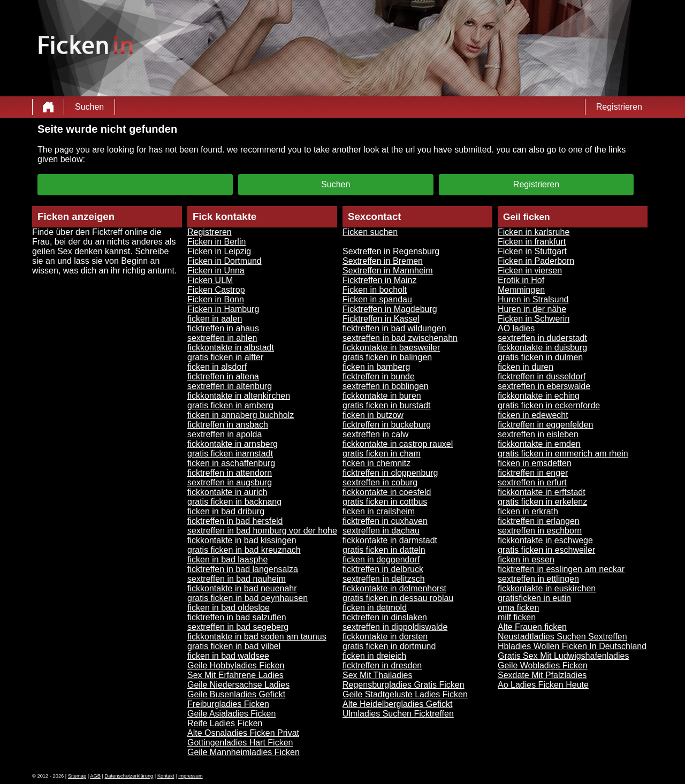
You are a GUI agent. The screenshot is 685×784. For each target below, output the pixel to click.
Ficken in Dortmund (224, 261)
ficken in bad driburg (226, 511)
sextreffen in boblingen (386, 386)
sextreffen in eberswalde (544, 386)
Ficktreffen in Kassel (381, 319)
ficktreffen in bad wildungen (394, 328)
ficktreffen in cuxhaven (385, 521)
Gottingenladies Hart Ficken (240, 743)
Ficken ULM (210, 280)
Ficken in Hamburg (223, 309)
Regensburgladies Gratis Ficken (404, 685)
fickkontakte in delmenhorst (394, 588)
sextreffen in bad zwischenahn (400, 338)
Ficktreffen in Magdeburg (390, 309)
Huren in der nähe (532, 309)
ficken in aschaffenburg (231, 463)
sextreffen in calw (375, 434)
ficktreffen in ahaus (223, 328)
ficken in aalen (215, 319)
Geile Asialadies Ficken (231, 714)
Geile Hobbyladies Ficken (236, 665)
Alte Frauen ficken (532, 627)
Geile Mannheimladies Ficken (243, 752)
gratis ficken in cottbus (385, 502)
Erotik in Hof (521, 280)
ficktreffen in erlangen (539, 521)
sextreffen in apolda (224, 434)
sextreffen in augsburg (230, 482)
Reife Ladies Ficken (225, 723)
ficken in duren (526, 367)
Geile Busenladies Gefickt (236, 694)
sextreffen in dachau (381, 531)
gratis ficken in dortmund (389, 646)
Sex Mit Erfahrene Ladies (235, 675)
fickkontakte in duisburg (542, 348)
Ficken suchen (370, 232)
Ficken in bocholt (375, 290)
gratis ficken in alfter (225, 357)
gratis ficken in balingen (387, 357)
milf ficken (517, 617)
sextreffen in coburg (380, 482)
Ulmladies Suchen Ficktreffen (398, 714)
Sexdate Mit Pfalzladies (542, 675)
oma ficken (518, 608)
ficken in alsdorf (217, 367)
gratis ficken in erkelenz (542, 502)
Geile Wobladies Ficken (543, 665)
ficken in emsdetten (535, 463)
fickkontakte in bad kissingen (242, 540)
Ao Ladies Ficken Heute (543, 685)
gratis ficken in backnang (234, 502)
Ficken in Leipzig (219, 251)
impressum (191, 776)
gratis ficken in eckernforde (549, 405)
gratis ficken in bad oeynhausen (248, 598)
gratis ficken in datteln (384, 550)
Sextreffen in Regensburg (391, 251)
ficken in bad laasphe (227, 560)
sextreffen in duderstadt (542, 338)
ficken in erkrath (528, 511)
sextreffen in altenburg (230, 386)
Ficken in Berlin (216, 242)
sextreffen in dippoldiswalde (395, 627)
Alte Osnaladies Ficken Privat (243, 733)
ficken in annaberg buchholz (241, 415)
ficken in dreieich (374, 656)
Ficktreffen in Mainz (379, 280)
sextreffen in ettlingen (538, 579)
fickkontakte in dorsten (385, 637)
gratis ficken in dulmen (540, 357)
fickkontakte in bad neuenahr (242, 588)
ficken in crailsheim (379, 511)
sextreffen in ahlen (222, 338)
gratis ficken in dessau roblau (398, 598)
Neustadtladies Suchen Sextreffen (562, 637)
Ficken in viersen (530, 271)
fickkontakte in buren (382, 396)
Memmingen (521, 290)
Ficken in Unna (216, 271)
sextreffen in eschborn (540, 531)
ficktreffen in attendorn (230, 473)
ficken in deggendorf (381, 560)
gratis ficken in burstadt (387, 405)
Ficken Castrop (216, 290)
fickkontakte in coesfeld (387, 492)
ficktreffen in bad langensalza (243, 569)
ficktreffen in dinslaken (385, 617)
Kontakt (166, 776)
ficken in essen (526, 560)
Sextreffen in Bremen (383, 261)
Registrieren (619, 107)
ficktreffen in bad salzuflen (237, 617)
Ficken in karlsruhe (534, 232)
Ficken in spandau (377, 299)
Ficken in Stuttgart (532, 251)
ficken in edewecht (533, 415)
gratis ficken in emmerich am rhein (563, 454)
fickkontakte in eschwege (545, 540)
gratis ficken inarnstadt (230, 454)
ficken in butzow (373, 415)
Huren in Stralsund (533, 299)
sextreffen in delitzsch (384, 579)
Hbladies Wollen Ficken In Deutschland (572, 646)
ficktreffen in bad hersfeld (235, 521)
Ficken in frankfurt (532, 242)
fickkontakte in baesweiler (391, 348)
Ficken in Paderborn (536, 261)
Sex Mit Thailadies (377, 675)
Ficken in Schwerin (534, 319)
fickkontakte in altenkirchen (239, 396)
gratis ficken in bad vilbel (234, 646)
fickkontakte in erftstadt (542, 492)
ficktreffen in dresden (382, 665)
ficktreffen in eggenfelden (546, 425)
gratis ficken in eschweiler (546, 550)
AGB (95, 776)
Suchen (89, 107)
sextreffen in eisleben (538, 434)
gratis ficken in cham (382, 454)
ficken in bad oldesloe (229, 608)
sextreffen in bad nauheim (237, 579)
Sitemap (77, 776)
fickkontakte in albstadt (231, 348)
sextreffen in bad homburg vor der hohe (262, 531)
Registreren (210, 232)
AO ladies (516, 328)
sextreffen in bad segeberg (238, 627)
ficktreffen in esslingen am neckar (561, 569)
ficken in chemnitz (376, 463)
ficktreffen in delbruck (383, 569)
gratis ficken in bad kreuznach (244, 550)
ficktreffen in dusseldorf (542, 376)
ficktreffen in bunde (379, 376)
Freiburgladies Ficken (228, 704)
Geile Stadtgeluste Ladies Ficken (405, 694)
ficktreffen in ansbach (228, 425)
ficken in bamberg (376, 367)
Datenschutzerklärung (129, 776)
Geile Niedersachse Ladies (238, 685)
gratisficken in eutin (534, 598)
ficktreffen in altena (223, 376)
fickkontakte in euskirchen (547, 588)
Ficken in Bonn (216, 299)
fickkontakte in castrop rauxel (398, 444)
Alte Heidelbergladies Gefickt (397, 704)
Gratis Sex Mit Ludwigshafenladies (563, 656)
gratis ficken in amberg (230, 405)
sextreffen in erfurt (532, 482)
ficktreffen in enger (533, 473)
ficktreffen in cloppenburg (390, 473)
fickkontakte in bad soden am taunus (257, 637)
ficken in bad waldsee (228, 656)
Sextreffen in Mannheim (388, 271)
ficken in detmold (375, 608)
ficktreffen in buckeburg (387, 425)
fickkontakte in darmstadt (390, 540)
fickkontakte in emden (539, 444)
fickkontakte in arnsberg (233, 444)
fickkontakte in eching (539, 396)
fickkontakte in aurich (227, 492)
